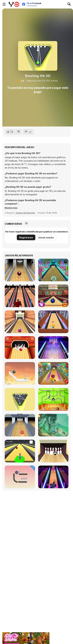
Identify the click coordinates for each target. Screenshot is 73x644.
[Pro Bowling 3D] (20, 322)
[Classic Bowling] (20, 296)
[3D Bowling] (53, 296)
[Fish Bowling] (53, 270)
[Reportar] (28, 132)
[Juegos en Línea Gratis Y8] (14, 4)
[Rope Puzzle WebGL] (20, 373)
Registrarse (26, 238)
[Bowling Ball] (53, 399)
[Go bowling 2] (20, 348)
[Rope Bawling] (20, 477)
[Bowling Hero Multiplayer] (53, 477)
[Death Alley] (53, 322)
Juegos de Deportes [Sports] (25, 213)
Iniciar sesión (46, 238)
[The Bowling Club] (53, 348)
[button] (11, 208)
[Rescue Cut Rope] (53, 425)
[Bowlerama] (53, 451)
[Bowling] (20, 270)
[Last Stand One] (20, 451)
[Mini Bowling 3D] (20, 399)
